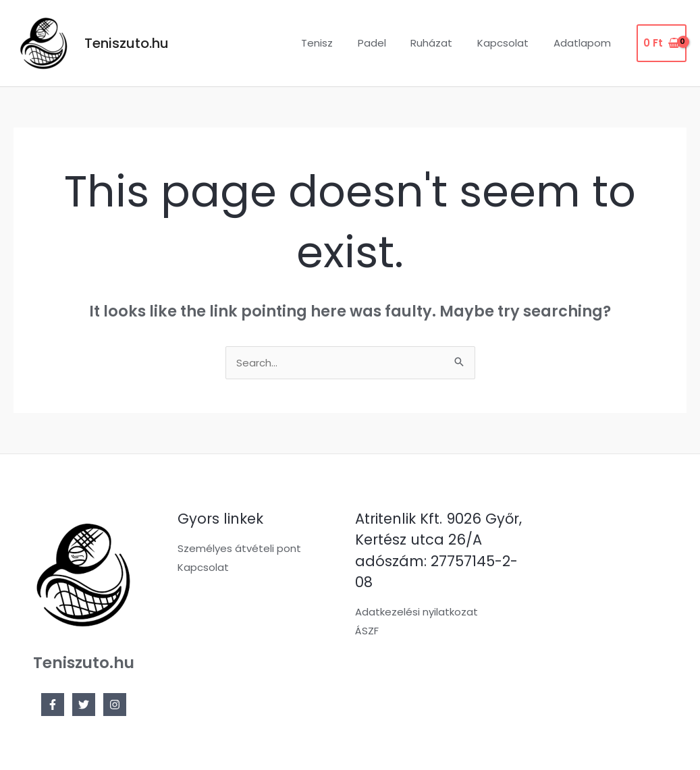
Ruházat (443, 43)
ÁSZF (367, 631)
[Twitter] (84, 705)
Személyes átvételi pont (239, 548)
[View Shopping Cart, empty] (662, 44)
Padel (387, 43)
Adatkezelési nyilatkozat (416, 612)
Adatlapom (584, 43)
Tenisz (337, 43)
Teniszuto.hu (127, 43)
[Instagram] (115, 705)
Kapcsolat (510, 43)
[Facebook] (53, 705)
